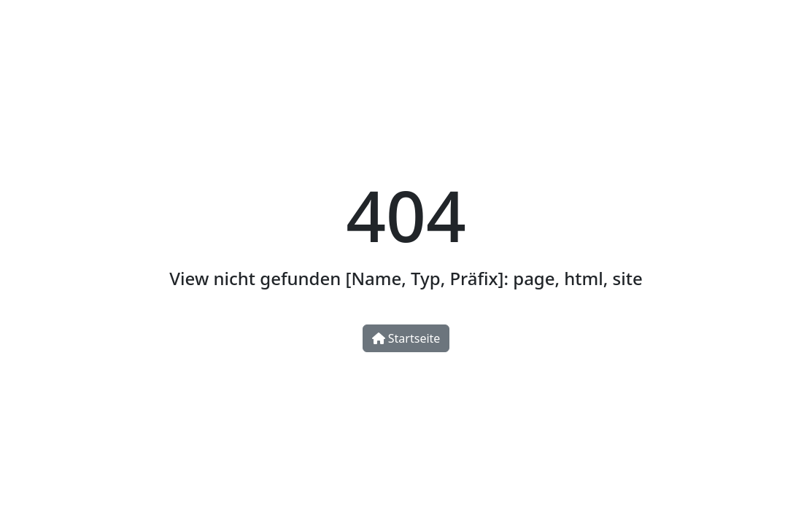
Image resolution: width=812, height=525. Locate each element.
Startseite (406, 338)
